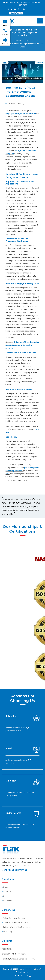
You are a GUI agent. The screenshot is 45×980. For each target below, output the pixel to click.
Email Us (5, 23)
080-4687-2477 (23, 503)
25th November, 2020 (17, 104)
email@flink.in (12, 2)
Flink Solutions (33, 969)
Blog (26, 41)
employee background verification (21, 114)
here (7, 474)
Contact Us (8, 901)
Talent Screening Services (14, 918)
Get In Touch (16, 13)
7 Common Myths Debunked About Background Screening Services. (22, 345)
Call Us (5, 32)
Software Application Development (18, 927)
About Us (7, 892)
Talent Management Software (16, 923)
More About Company (14, 870)
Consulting (8, 932)
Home (18, 41)
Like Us (5, 41)
